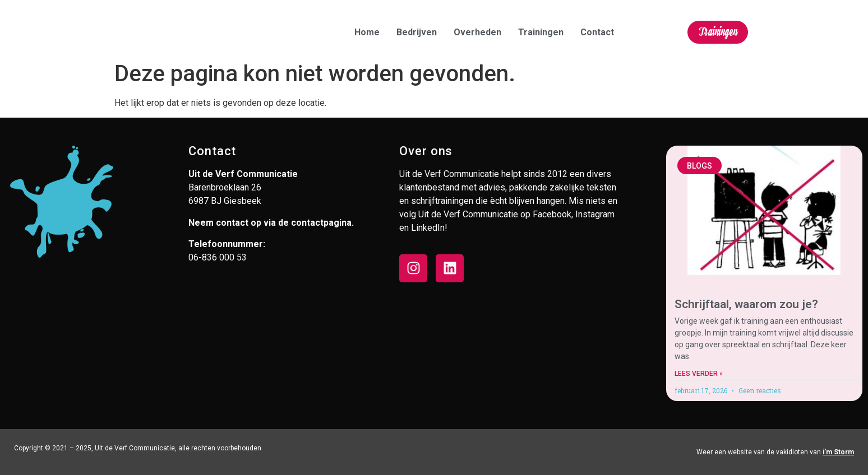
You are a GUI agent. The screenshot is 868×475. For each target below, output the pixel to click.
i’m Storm (838, 452)
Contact (597, 32)
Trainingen (541, 32)
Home (367, 32)
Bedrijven (417, 32)
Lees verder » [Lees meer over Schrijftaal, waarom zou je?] (699, 374)
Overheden (477, 32)
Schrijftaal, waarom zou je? (746, 304)
